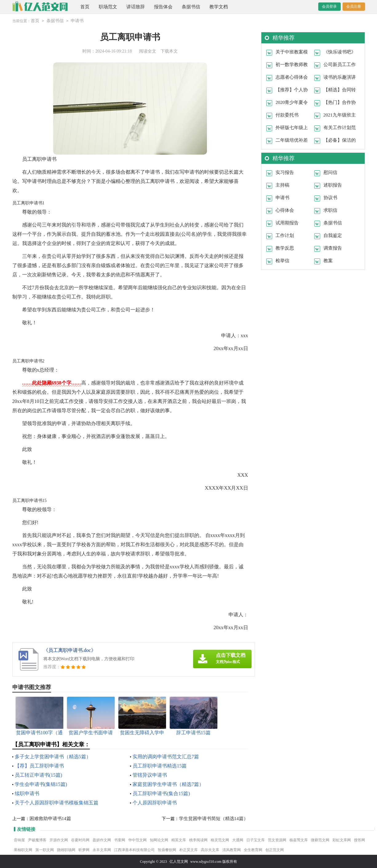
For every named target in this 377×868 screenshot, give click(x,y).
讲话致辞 (136, 7)
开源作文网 (59, 840)
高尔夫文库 (210, 850)
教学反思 (285, 248)
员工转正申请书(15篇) (39, 775)
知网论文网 (159, 840)
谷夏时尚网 (80, 840)
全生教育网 (253, 850)
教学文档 (219, 7)
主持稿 (282, 185)
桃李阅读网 (198, 840)
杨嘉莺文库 (299, 840)
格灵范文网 (220, 840)
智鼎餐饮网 (167, 850)
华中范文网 (137, 840)
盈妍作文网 (102, 840)
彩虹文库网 (342, 840)
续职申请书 (27, 793)
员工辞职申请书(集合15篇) (161, 793)
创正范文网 (275, 850)
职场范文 (108, 7)
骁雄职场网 (66, 850)
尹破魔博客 (37, 840)
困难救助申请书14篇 (50, 818)
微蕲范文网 (320, 840)
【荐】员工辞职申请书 (39, 765)
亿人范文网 (179, 861)
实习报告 (285, 172)
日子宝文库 (256, 840)
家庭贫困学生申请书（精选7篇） (168, 784)
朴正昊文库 (189, 850)
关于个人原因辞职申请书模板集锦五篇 (57, 802)
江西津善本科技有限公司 (134, 850)
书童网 (120, 840)
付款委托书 (287, 115)
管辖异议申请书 (150, 775)
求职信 (330, 210)
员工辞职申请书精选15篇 (160, 765)
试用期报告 (287, 223)
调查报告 (333, 248)
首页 (85, 7)
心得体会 (285, 210)
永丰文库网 (102, 850)
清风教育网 (232, 850)
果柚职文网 (23, 850)
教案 (328, 260)
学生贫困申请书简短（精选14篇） (214, 818)
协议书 (330, 197)
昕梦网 (84, 850)
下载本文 (169, 51)
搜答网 (359, 840)
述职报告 (333, 185)
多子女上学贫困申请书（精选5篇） (53, 756)
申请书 (77, 21)
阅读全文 (148, 51)
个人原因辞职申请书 (155, 802)
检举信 (282, 260)
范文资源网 (277, 840)
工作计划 (285, 235)
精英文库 (179, 840)
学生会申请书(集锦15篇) (41, 784)
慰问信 (330, 172)
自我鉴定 (333, 235)
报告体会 (163, 7)
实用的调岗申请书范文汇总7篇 (166, 756)
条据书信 (191, 7)
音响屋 (19, 840)
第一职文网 (45, 850)
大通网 (238, 840)
